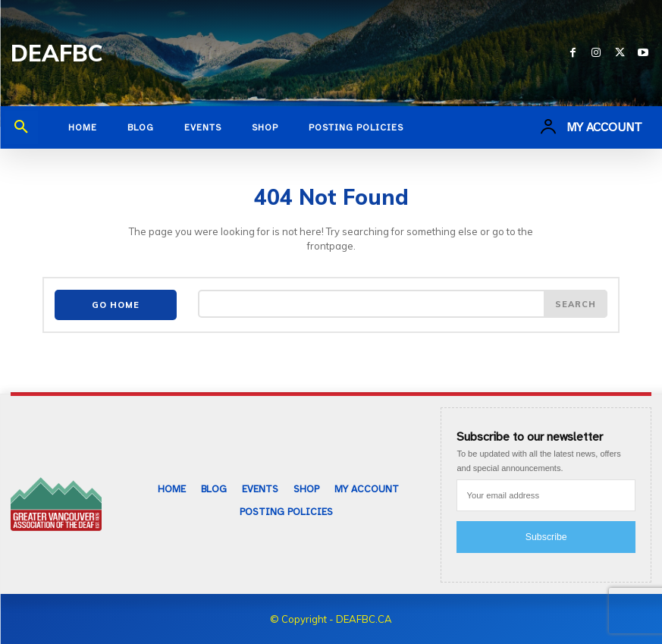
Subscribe (546, 535)
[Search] (576, 304)
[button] (21, 127)
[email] (546, 493)
